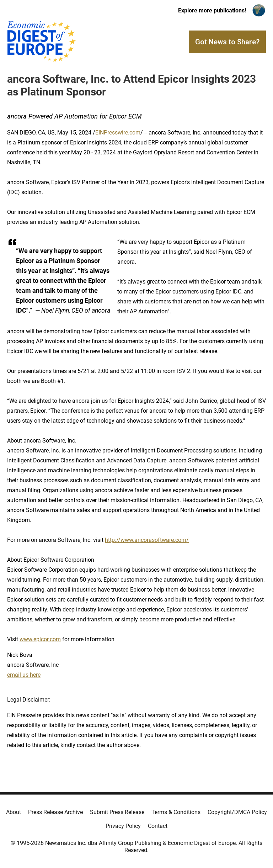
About (14, 812)
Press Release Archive (55, 812)
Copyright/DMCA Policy (237, 812)
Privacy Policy (123, 826)
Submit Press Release (117, 812)
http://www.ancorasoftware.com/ (147, 540)
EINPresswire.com (118, 133)
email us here (24, 675)
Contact (158, 826)
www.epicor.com (40, 639)
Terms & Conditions (176, 812)
